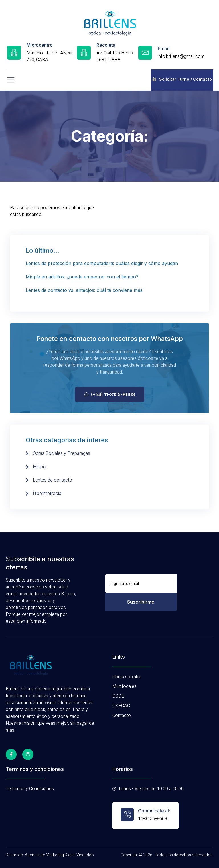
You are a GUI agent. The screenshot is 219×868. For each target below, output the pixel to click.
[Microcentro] (14, 53)
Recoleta (106, 45)
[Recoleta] (84, 53)
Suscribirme (141, 602)
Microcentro (40, 45)
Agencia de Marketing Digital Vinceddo (59, 855)
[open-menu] (11, 80)
